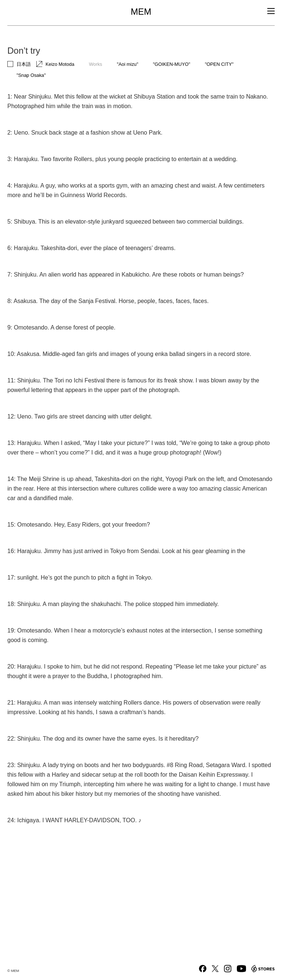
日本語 (24, 64)
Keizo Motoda (60, 64)
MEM (141, 12)
